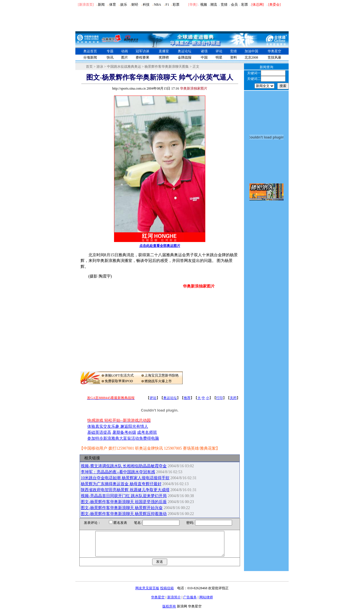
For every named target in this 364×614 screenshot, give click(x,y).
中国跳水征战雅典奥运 (124, 67)
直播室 (164, 51)
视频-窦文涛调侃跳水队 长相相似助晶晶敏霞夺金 (124, 466)
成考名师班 (147, 432)
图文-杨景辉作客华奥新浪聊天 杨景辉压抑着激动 (124, 514)
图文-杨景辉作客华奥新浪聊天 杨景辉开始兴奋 (122, 508)
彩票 (176, 5)
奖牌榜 (164, 57)
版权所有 (169, 611)
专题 (110, 51)
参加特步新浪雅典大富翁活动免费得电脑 (123, 438)
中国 (204, 57)
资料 (233, 57)
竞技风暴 (274, 57)
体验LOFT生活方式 (119, 375)
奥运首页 (90, 51)
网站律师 (206, 602)
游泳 (100, 67)
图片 (125, 57)
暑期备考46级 (124, 432)
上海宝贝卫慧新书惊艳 (162, 375)
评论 (219, 51)
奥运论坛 (185, 51)
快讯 (110, 57)
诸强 (204, 51)
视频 (204, 5)
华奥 (193, 5)
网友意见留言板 (147, 593)
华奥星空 (274, 51)
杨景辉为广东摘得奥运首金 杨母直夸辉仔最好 (121, 484)
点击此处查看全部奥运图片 (160, 246)
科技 (146, 5)
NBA (157, 5)
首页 (89, 67)
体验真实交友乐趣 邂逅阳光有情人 (118, 426)
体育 (113, 5)
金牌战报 (185, 57)
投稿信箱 (167, 593)
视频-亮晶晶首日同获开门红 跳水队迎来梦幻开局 (124, 496)
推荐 (187, 398)
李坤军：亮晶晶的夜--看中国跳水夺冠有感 (118, 472)
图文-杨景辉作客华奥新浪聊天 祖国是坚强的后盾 (124, 502)
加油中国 (251, 51)
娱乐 (124, 5)
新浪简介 (174, 602)
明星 (219, 57)
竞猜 (224, 5)
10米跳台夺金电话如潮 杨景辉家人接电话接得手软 (125, 478)
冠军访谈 (142, 51)
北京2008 (251, 57)
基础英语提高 (99, 432)
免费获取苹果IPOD (119, 381)
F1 (167, 5)
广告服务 (190, 602)
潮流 (214, 5)
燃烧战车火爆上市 (158, 381)
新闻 (101, 5)
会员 (234, 5)
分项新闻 (90, 57)
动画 (125, 51)
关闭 (233, 398)
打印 (220, 398)
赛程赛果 (142, 57)
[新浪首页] (86, 5)
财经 (135, 5)
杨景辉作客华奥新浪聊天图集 (167, 67)
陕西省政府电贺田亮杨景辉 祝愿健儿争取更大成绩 (125, 490)
